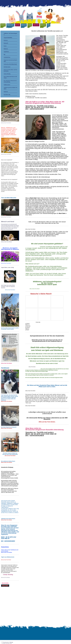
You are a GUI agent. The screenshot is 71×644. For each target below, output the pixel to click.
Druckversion (5, 642)
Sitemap (11, 642)
